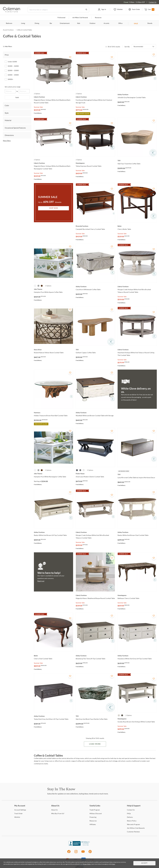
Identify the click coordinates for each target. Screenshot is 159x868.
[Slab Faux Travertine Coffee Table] (137, 161)
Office (120, 23)
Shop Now (54, 208)
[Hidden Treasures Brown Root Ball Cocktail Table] (53, 413)
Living (23, 23)
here (114, 864)
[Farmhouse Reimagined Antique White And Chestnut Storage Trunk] (95, 97)
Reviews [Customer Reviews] (133, 832)
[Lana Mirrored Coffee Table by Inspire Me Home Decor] (137, 474)
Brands (150, 23)
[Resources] (93, 821)
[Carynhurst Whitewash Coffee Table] (95, 287)
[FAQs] (129, 813)
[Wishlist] (17, 817)
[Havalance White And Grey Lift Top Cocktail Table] (137, 656)
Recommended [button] (138, 47)
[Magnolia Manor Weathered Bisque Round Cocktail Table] (95, 595)
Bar (51, 23)
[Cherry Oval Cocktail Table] (53, 656)
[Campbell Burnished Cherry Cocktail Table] (95, 226)
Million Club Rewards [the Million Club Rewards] (136, 828)
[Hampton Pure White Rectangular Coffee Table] (53, 474)
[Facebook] (69, 853)
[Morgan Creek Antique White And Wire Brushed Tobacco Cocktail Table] (95, 532)
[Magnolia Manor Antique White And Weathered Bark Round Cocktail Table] (53, 97)
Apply (17, 97)
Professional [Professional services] (61, 18)
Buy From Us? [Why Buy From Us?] (58, 813)
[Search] (58, 10)
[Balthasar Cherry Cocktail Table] (137, 595)
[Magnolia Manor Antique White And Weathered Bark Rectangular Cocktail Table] (53, 163)
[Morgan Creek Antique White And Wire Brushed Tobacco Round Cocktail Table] (137, 287)
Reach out (41, 581)
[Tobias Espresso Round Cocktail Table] (95, 163)
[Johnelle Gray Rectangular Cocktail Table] (137, 95)
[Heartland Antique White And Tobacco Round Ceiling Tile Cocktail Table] (137, 350)
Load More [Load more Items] (95, 744)
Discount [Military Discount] (96, 813)
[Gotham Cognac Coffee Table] (95, 350)
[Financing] (93, 817)
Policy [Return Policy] (132, 821)
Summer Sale (38, 107)
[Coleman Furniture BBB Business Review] (79, 845)
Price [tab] (7, 55)
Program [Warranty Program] (133, 824)
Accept (144, 863)
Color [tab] (7, 105)
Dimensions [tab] (9, 135)
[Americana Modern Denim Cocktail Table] (95, 474)
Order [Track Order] (18, 813)
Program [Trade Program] (95, 810)
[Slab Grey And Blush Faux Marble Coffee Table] (95, 716)
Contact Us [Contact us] (153, 2)
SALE (136, 23)
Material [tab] (8, 120)
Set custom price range (13, 87)
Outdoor (92, 23)
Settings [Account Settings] (20, 810)
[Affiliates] (93, 824)
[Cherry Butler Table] (137, 226)
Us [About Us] (54, 810)
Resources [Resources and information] (98, 18)
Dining (37, 23)
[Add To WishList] (70, 57)
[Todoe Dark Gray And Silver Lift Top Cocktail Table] (53, 716)
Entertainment (65, 23)
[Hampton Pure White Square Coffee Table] (53, 289)
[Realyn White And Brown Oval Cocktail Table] (137, 532)
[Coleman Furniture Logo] (12, 12)
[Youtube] (83, 853)
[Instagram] (76, 853)
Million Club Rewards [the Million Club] (80, 18)
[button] (102, 10)
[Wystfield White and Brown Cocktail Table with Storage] (95, 413)
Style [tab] (7, 113)
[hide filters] (8, 47)
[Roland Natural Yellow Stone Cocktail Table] (53, 350)
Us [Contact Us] (131, 810)
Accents (106, 23)
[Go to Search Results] (86, 10)
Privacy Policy (87, 864)
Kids (79, 23)
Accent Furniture (8, 30)
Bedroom (9, 23)
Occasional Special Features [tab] (15, 128)
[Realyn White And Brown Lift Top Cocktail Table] (53, 532)
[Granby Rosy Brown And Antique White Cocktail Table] (137, 719)
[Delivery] (130, 817)
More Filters (7, 141)
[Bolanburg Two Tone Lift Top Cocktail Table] (95, 656)
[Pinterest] (90, 853)
